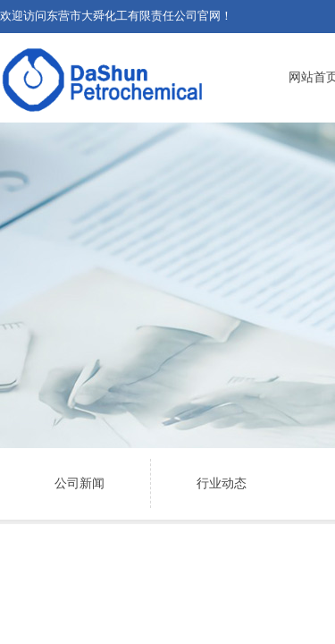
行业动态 (222, 483)
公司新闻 (80, 483)
